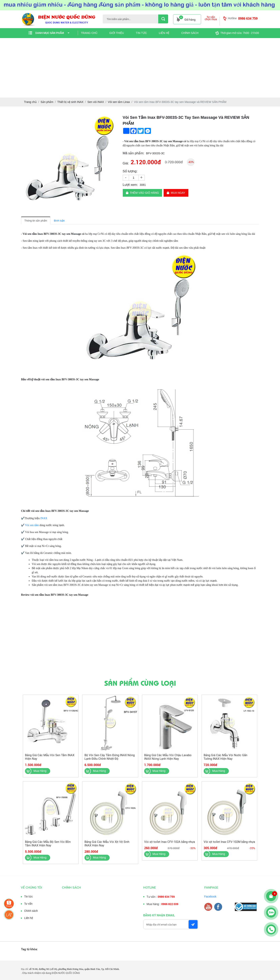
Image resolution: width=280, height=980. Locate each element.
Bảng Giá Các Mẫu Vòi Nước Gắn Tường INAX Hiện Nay (225, 760)
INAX (44, 518)
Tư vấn (25, 904)
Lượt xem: (130, 185)
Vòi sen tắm (32, 525)
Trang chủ (89, 33)
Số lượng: (130, 171)
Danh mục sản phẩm (52, 33)
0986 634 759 (248, 18)
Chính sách (190, 33)
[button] (113, 118)
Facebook (213, 897)
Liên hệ (164, 33)
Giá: (126, 163)
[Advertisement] (140, 68)
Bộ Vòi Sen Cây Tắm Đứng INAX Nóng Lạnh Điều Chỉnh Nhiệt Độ (110, 760)
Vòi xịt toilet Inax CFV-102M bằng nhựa (229, 845)
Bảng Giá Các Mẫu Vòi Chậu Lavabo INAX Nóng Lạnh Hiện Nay (168, 760)
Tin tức (141, 33)
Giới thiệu (117, 33)
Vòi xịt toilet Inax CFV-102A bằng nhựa (170, 845)
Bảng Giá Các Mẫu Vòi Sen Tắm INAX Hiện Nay (50, 760)
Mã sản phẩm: (134, 153)
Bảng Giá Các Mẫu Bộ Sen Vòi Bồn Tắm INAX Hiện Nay (48, 847)
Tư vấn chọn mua (211, 18)
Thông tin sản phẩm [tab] (36, 221)
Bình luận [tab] (59, 221)
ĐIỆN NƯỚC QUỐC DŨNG (66, 973)
